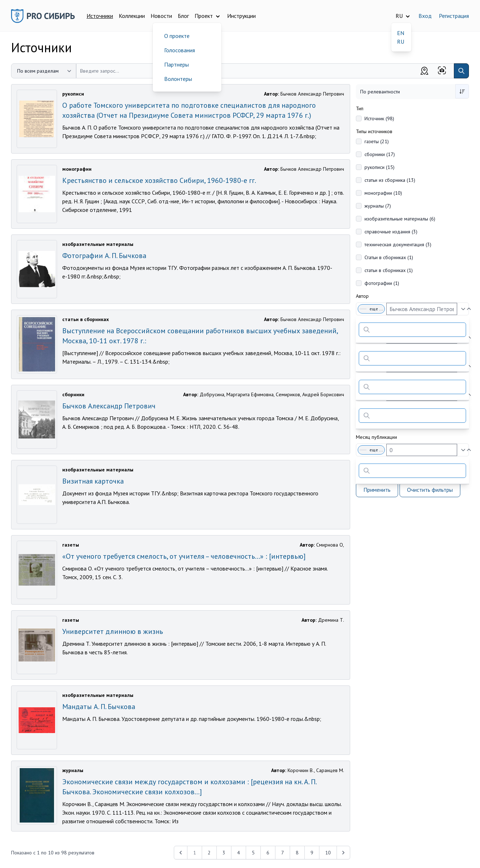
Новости (161, 16)
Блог (183, 16)
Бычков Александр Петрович (109, 406)
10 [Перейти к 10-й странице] (328, 853)
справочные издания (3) (391, 232)
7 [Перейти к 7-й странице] (283, 853)
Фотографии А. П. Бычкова (104, 256)
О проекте (177, 36)
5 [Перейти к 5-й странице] (253, 853)
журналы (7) (378, 206)
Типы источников (374, 131)
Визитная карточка (93, 481)
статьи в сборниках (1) (389, 270)
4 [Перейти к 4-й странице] (239, 853)
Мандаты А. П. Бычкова (99, 707)
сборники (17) (380, 154)
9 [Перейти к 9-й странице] (312, 853)
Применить (377, 490)
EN (401, 33)
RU (401, 42)
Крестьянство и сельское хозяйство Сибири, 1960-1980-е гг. (159, 180)
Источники (100, 16)
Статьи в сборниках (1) (389, 257)
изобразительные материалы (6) (400, 219)
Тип (360, 108)
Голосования (180, 50)
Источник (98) (379, 118)
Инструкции (241, 16)
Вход (425, 16)
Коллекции (132, 16)
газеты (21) (377, 141)
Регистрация (454, 16)
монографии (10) (383, 193)
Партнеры (177, 64)
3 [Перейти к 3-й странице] (224, 853)
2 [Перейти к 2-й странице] (209, 853)
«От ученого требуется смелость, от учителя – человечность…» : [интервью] (184, 556)
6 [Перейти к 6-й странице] (268, 853)
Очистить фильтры (430, 490)
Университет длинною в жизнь (113, 631)
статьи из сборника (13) (390, 180)
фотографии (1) (382, 283)
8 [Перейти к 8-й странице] (297, 853)
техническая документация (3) (398, 244)
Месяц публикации (376, 437)
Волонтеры (178, 79)
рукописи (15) (379, 167)
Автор (362, 296)
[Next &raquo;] (343, 853)
